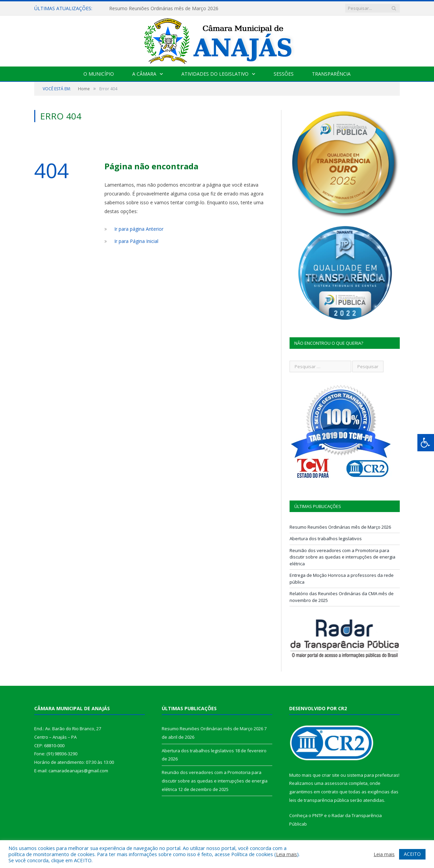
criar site (331, 775)
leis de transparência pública (319, 800)
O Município (99, 74)
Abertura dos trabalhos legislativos (326, 539)
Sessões (284, 74)
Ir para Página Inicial (136, 241)
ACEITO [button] (412, 854)
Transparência (331, 74)
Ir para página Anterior (139, 229)
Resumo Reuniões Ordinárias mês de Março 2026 (164, 8)
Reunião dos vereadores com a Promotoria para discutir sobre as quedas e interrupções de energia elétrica (342, 557)
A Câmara (144, 74)
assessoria (336, 783)
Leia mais (287, 854)
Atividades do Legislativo (215, 74)
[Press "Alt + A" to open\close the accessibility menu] (426, 443)
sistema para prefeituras (373, 775)
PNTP (318, 815)
